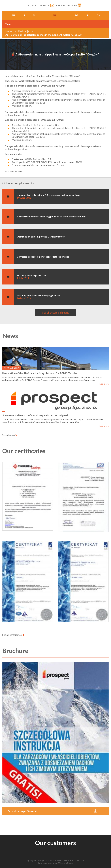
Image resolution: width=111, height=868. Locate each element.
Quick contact (39, 5)
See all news (9, 435)
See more (104, 384)
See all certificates (12, 635)
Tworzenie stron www (48, 863)
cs (98, 15)
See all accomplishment (55, 313)
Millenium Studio (66, 863)
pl (34, 15)
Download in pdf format (22, 811)
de (77, 15)
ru (13, 15)
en (54, 15)
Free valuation (66, 5)
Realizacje (24, 31)
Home (9, 31)
